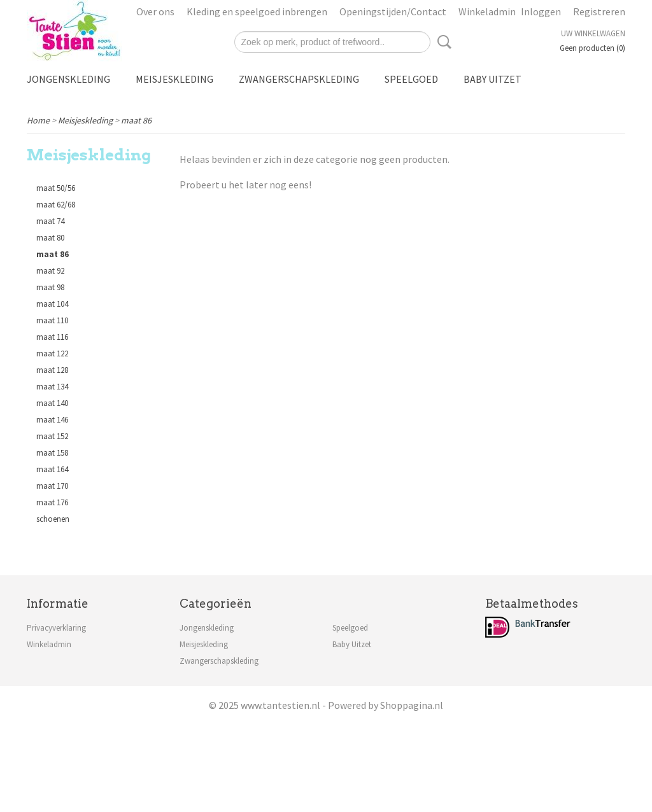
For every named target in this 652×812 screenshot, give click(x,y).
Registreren (599, 11)
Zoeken (442, 42)
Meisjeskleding (174, 79)
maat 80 (50, 238)
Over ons (155, 11)
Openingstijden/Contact (393, 11)
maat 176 (52, 502)
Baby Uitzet (493, 79)
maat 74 (50, 221)
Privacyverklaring (56, 628)
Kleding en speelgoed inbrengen (257, 11)
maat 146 (52, 420)
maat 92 (50, 271)
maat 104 (52, 304)
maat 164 (52, 469)
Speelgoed (411, 79)
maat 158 (52, 453)
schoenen (53, 519)
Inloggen (541, 11)
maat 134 (52, 387)
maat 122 (52, 353)
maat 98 (50, 287)
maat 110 (52, 320)
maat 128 (52, 370)
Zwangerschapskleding (299, 79)
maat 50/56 (56, 188)
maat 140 (52, 403)
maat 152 (52, 436)
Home (38, 120)
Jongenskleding (68, 79)
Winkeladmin (487, 11)
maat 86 (136, 120)
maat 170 (52, 486)
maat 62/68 (56, 205)
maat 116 (52, 337)
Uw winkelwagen (593, 33)
